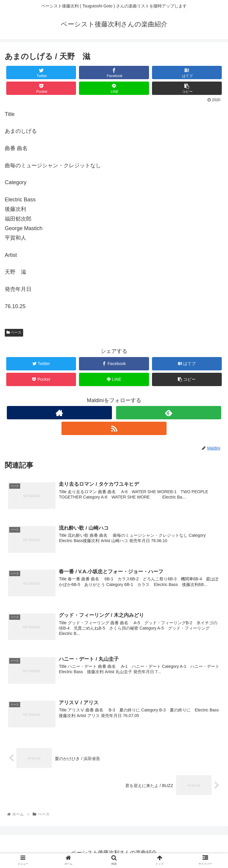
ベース (14, 332)
